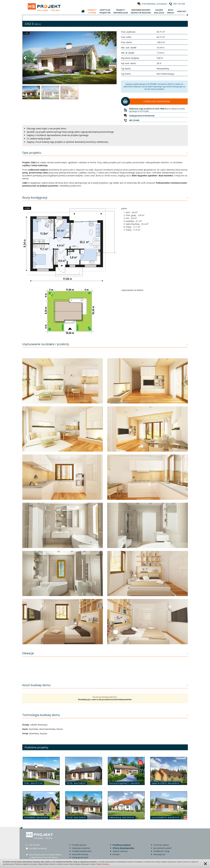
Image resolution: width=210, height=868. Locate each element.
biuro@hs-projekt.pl (38, 848)
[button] (25, 58)
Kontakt (116, 854)
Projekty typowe (79, 845)
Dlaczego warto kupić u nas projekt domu (46, 128)
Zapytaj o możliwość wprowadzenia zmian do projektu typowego (58, 135)
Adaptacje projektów (81, 848)
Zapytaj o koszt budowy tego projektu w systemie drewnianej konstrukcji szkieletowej (67, 142)
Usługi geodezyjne (80, 857)
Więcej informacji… (103, 864)
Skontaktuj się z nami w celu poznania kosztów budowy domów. (105, 699)
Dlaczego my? (159, 854)
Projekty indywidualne (82, 851)
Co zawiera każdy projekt (39, 139)
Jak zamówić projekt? (163, 848)
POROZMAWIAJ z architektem (154, 4)
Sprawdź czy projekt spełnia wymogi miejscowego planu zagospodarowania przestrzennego (70, 132)
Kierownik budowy (80, 854)
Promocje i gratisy (161, 845)
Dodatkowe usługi (161, 851)
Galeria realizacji (120, 851)
